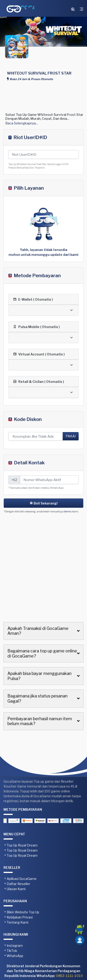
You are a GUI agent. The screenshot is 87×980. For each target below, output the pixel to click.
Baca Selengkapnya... (22, 123)
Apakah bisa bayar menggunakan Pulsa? (39, 676)
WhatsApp (15, 956)
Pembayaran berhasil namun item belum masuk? (40, 721)
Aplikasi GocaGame (22, 879)
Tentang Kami (18, 922)
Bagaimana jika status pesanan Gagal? (37, 698)
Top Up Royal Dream (22, 845)
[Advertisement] (43, 84)
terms (68, 511)
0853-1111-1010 (69, 976)
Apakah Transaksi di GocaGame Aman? (38, 631)
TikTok (12, 951)
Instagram (15, 946)
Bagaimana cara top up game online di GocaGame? (42, 653)
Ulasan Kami (16, 889)
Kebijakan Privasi (20, 917)
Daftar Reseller (18, 884)
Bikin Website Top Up (23, 912)
